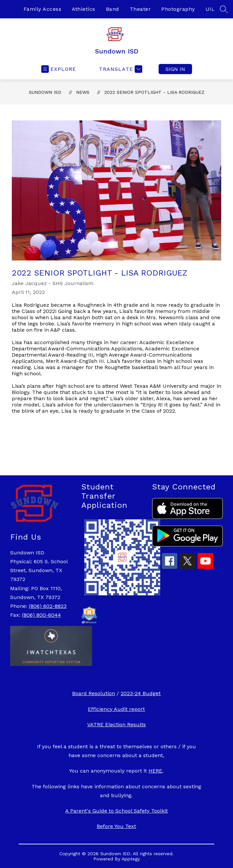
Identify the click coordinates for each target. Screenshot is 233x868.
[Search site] (224, 9)
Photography (178, 9)
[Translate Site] (120, 69)
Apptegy (131, 859)
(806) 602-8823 (48, 606)
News (83, 92)
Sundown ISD (45, 92)
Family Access (43, 9)
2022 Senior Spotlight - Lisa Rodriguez (154, 92)
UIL (210, 9)
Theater (140, 9)
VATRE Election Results (116, 724)
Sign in (175, 69)
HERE (155, 771)
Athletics (84, 9)
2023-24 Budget (141, 693)
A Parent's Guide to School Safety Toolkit (116, 811)
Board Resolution (94, 693)
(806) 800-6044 (41, 615)
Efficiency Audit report (116, 709)
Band (113, 9)
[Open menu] (59, 69)
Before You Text (116, 826)
